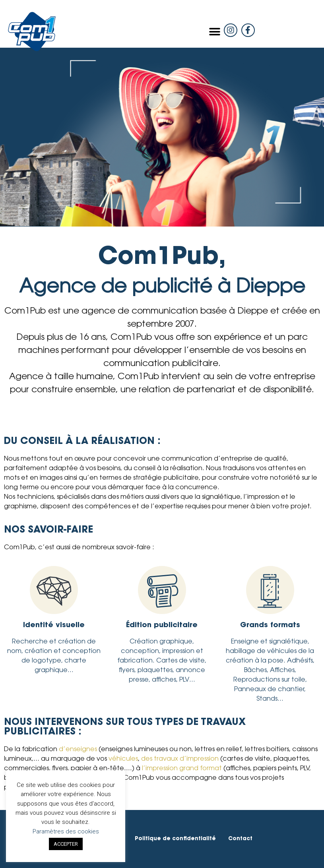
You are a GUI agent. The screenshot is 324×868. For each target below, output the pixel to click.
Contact (240, 839)
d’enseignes (78, 750)
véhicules (123, 759)
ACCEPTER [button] (66, 844)
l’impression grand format (182, 769)
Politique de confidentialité (175, 839)
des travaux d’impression (180, 759)
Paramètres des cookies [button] (66, 831)
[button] (215, 32)
